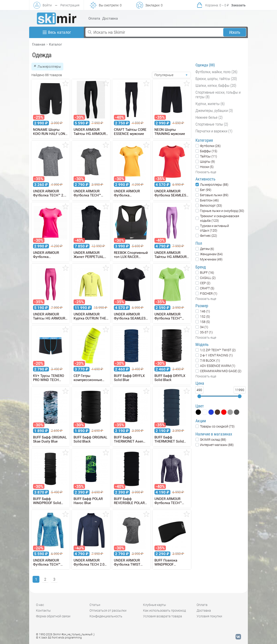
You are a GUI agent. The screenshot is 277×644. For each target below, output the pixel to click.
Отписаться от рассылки (108, 611)
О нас (40, 605)
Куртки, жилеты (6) (210, 104)
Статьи (95, 605)
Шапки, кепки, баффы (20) (216, 85)
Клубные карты (155, 605)
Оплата (94, 18)
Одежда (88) (205, 65)
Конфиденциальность (106, 616)
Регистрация (70, 5)
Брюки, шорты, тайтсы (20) (216, 79)
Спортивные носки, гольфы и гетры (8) (218, 95)
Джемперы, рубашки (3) (214, 111)
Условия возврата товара (163, 616)
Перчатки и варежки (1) (214, 131)
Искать (235, 32)
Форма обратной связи (53, 616)
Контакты (43, 611)
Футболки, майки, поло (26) (216, 72)
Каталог (55, 44)
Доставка (110, 18)
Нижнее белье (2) (209, 117)
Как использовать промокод (164, 611)
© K (59, 638)
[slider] (199, 396)
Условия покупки (209, 616)
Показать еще (206, 172)
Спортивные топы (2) (212, 124)
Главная (39, 44)
